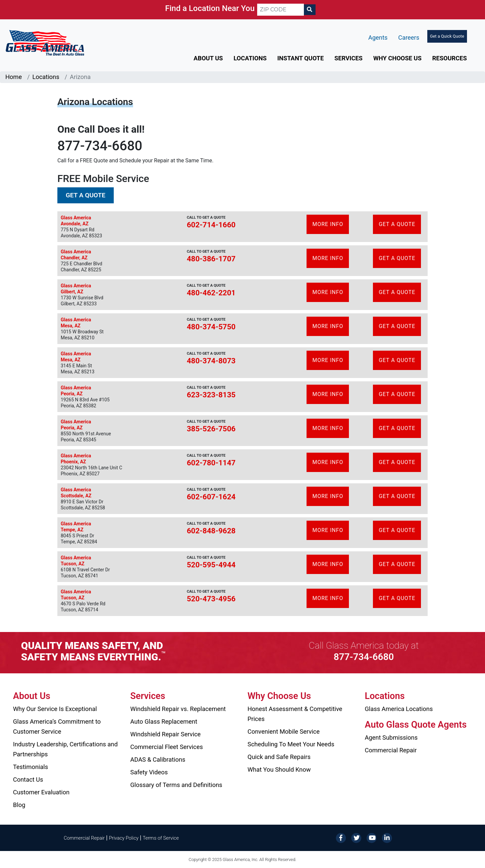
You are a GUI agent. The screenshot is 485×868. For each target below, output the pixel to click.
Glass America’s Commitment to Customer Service (57, 726)
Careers (409, 37)
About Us (208, 58)
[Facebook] (341, 837)
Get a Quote (86, 195)
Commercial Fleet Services (167, 747)
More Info (328, 224)
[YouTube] (372, 837)
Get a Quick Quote (447, 36)
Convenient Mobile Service (284, 731)
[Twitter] (356, 837)
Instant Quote (300, 58)
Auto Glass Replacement (164, 721)
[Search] (310, 10)
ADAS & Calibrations (158, 759)
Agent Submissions (391, 737)
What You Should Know (279, 769)
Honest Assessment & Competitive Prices (295, 714)
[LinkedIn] (387, 837)
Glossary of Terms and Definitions (176, 785)
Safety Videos (149, 772)
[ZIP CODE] (281, 10)
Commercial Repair (391, 750)
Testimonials (31, 767)
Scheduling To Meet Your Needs (291, 744)
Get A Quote (397, 224)
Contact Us (28, 779)
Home (14, 77)
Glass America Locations (399, 709)
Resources (450, 58)
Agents (378, 37)
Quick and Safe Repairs (279, 757)
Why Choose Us (397, 58)
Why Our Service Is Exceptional (55, 709)
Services (349, 58)
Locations (250, 58)
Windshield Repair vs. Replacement (178, 709)
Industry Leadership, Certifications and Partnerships (65, 749)
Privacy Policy (124, 838)
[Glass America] (45, 42)
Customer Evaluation (41, 792)
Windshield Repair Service (166, 734)
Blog (19, 805)
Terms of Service (161, 838)
